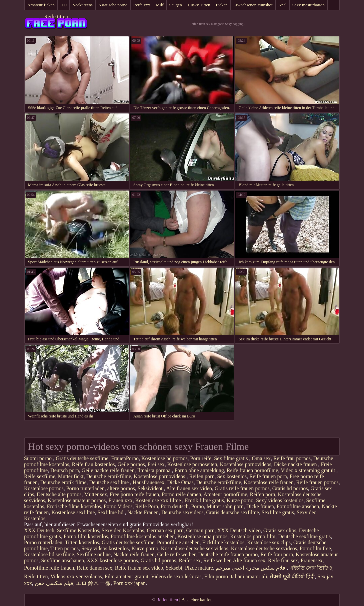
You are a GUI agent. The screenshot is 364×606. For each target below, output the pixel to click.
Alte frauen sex (249, 560)
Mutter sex (95, 494)
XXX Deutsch (39, 530)
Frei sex (156, 464)
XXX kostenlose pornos (112, 560)
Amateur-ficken (41, 5)
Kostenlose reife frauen (268, 482)
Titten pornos (64, 548)
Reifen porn (202, 476)
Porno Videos (118, 506)
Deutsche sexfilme (109, 482)
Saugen (176, 5)
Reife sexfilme (40, 476)
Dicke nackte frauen (296, 464)
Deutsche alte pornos (59, 494)
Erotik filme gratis (204, 500)
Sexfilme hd (111, 512)
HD (63, 5)
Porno (197, 506)
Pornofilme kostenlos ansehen (143, 536)
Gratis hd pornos (290, 488)
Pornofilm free (315, 548)
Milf (159, 5)
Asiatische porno (113, 5)
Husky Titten (199, 5)
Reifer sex (189, 560)
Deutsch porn (65, 470)
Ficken (221, 5)
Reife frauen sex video (139, 568)
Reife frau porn (277, 554)
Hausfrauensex (148, 482)
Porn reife (201, 458)
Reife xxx (142, 5)
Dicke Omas (180, 482)
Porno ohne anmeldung (199, 470)
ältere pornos (121, 488)
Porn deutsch (174, 506)
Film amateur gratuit (127, 576)
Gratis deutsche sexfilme (82, 458)
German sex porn (165, 530)
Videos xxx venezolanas (76, 576)
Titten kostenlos (82, 542)
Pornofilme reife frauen (49, 568)
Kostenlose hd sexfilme (49, 554)
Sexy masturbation (308, 5)
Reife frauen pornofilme (252, 470)
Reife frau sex (283, 560)
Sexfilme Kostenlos (78, 530)
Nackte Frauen (143, 512)
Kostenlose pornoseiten (192, 464)
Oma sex (261, 458)
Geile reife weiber (176, 554)
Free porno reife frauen (134, 494)
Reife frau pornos (292, 458)
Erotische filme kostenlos (74, 506)
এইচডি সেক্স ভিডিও (311, 568)
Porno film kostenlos (86, 536)
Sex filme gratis (231, 458)
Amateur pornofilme (225, 494)
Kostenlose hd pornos (164, 458)
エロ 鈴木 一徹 (93, 583)
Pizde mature (199, 568)
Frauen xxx (120, 500)
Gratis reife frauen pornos (242, 488)
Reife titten (56, 17)
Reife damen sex (94, 568)
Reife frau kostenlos (93, 464)
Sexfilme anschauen (63, 560)
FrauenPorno (125, 458)
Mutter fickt (71, 476)
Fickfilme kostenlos (223, 542)
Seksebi (174, 568)
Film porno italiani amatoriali (236, 576)
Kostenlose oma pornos (202, 536)
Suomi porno (38, 458)
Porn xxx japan (129, 583)
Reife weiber (217, 560)
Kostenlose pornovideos (245, 464)
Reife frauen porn (268, 476)
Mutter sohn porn (225, 506)
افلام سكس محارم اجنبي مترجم (251, 568)
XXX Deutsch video (239, 530)
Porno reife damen (181, 494)
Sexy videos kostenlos (280, 500)
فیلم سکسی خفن (54, 583)
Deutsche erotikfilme (109, 476)
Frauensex (312, 560)
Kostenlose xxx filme (159, 500)
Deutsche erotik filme (63, 482)
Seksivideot (151, 488)
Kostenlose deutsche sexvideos (264, 548)
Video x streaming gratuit (308, 470)
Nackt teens (82, 5)
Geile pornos (131, 464)
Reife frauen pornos (317, 482)
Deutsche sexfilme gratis (304, 536)
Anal (282, 5)
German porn (200, 530)
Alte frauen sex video (189, 488)
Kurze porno (240, 500)
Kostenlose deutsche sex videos (195, 548)
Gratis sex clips (280, 530)
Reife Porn (146, 506)
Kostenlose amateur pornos (77, 500)
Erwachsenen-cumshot (253, 5)
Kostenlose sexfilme (73, 512)
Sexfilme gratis (278, 512)
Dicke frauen (260, 506)
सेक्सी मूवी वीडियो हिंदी (292, 576)
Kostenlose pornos (44, 488)
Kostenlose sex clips (269, 542)
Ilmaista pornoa (154, 470)
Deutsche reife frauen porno (228, 554)
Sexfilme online (94, 554)
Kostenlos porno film (253, 536)
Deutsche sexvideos (182, 512)
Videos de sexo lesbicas (176, 576)
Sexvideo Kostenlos (123, 530)
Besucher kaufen (197, 600)
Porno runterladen (85, 488)
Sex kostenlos (232, 476)
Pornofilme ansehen (298, 506)
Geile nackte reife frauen (108, 470)
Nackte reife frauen (134, 554)
